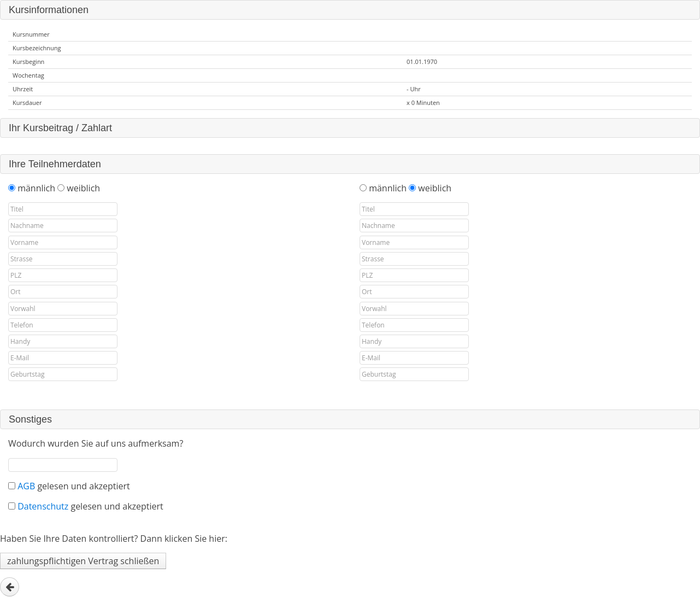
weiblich (83, 188)
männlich (37, 188)
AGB (27, 486)
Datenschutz (44, 506)
